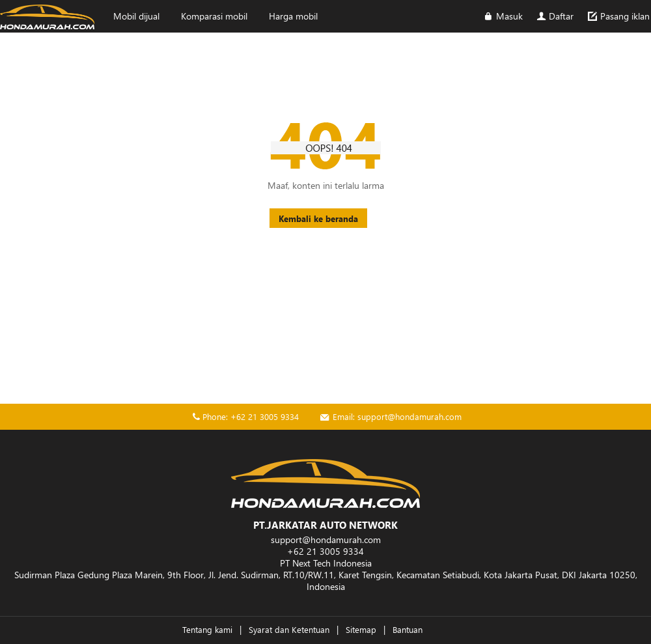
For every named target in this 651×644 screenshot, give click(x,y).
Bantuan (408, 629)
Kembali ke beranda (318, 218)
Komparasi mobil (214, 16)
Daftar (555, 16)
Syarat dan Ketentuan (289, 629)
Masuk (502, 16)
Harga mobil (293, 16)
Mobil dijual (136, 16)
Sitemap (361, 629)
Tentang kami (207, 629)
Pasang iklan (618, 16)
